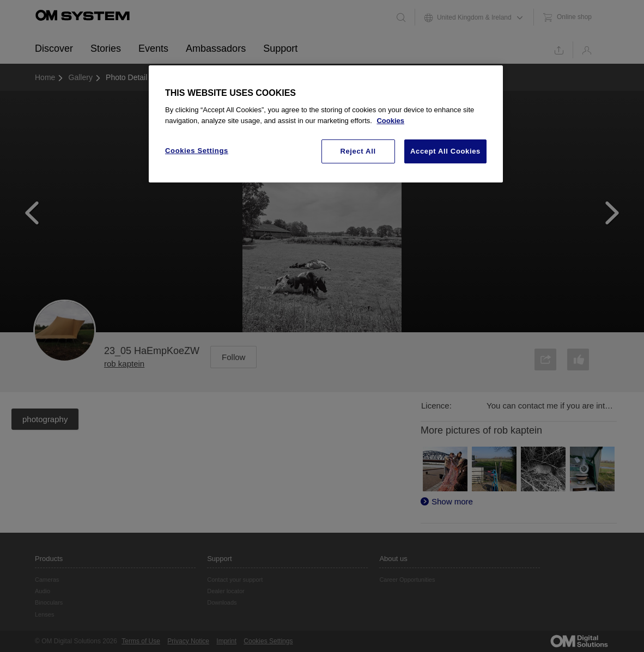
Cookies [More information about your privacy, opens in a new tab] (390, 121)
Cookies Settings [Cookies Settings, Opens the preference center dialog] (197, 151)
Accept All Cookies (445, 151)
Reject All (358, 151)
